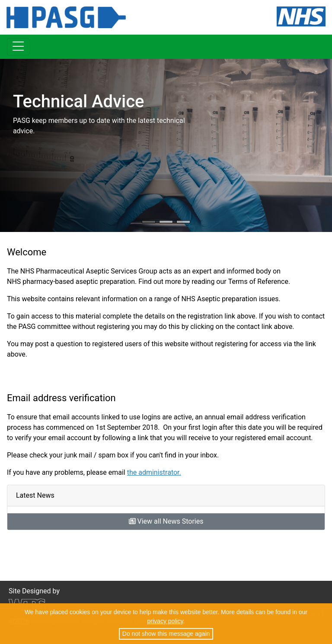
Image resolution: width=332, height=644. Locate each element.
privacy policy (165, 621)
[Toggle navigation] (18, 47)
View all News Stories (166, 521)
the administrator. (154, 472)
